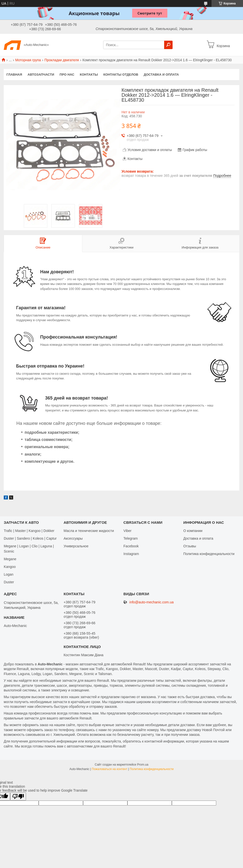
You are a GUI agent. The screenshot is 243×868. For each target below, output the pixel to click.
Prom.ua (143, 765)
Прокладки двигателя (62, 60)
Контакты (89, 75)
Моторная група (28, 60)
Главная (14, 75)
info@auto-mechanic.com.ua (152, 602)
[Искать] (168, 45)
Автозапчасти (41, 75)
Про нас (67, 75)
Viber (127, 531)
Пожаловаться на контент (109, 769)
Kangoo (10, 567)
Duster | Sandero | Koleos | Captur (30, 538)
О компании (193, 531)
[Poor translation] (18, 796)
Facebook (131, 546)
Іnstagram (131, 554)
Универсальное (76, 546)
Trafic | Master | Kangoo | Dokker (29, 531)
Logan (9, 574)
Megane (10, 559)
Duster (9, 582)
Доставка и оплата (161, 75)
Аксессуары (73, 538)
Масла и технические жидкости (89, 531)
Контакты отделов (121, 75)
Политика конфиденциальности (209, 554)
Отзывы (190, 546)
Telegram (131, 538)
